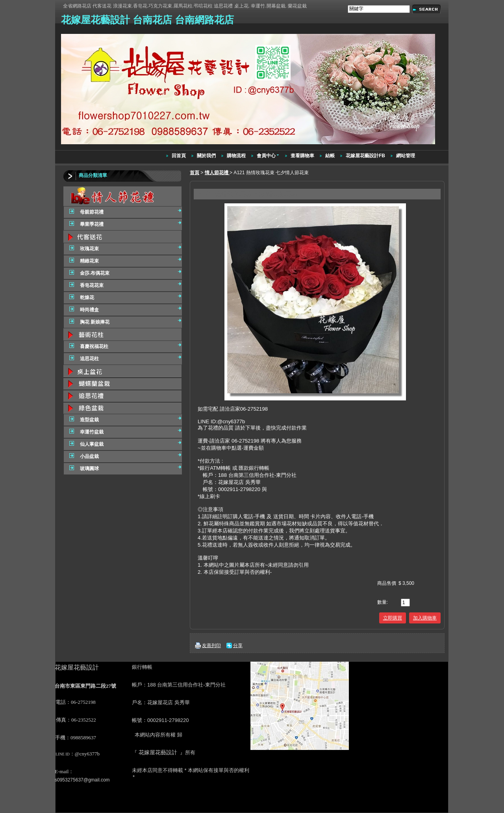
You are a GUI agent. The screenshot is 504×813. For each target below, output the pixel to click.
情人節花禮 (217, 173)
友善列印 (211, 646)
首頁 (195, 173)
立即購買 (393, 618)
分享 (238, 646)
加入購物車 (425, 618)
